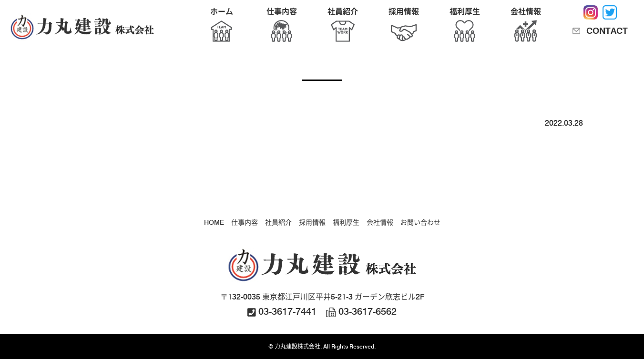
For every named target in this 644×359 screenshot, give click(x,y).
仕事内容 (282, 26)
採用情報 (404, 26)
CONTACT (607, 31)
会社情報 (526, 26)
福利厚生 (465, 26)
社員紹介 (343, 26)
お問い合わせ (420, 222)
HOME (214, 222)
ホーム (222, 26)
